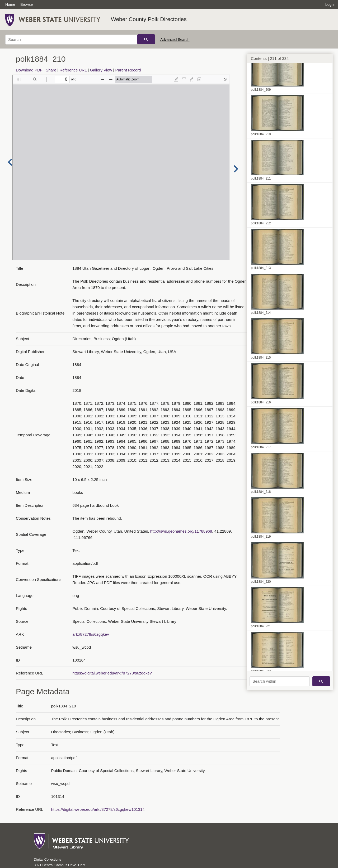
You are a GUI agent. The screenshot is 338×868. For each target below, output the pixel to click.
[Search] (71, 40)
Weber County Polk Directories (149, 19)
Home (10, 4)
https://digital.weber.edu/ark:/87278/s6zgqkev (112, 673)
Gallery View (101, 70)
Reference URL (73, 70)
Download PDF (29, 70)
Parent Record (128, 70)
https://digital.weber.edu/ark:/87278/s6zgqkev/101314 (98, 809)
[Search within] (280, 681)
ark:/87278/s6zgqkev (91, 634)
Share (51, 70)
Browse (27, 4)
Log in (330, 4)
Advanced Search (175, 40)
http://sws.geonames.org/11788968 (181, 531)
